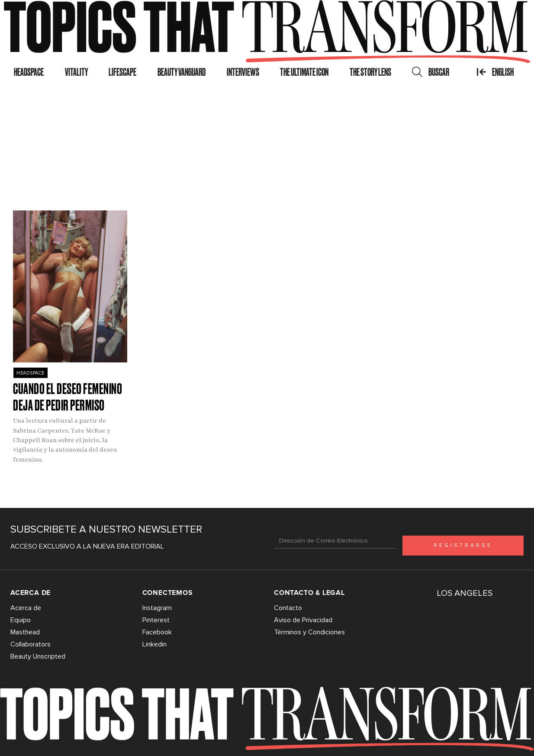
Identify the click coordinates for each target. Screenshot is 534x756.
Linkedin (154, 644)
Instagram (157, 608)
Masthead (25, 632)
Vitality (76, 72)
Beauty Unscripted (38, 656)
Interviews (243, 72)
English (495, 72)
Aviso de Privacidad (303, 620)
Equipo (21, 620)
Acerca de (26, 608)
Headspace (29, 72)
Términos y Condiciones (309, 632)
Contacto (288, 608)
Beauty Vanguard (182, 72)
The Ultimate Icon (304, 72)
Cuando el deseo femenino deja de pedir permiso (68, 397)
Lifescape (122, 72)
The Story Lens (370, 72)
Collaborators (31, 644)
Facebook (157, 632)
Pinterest (156, 620)
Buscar (431, 72)
